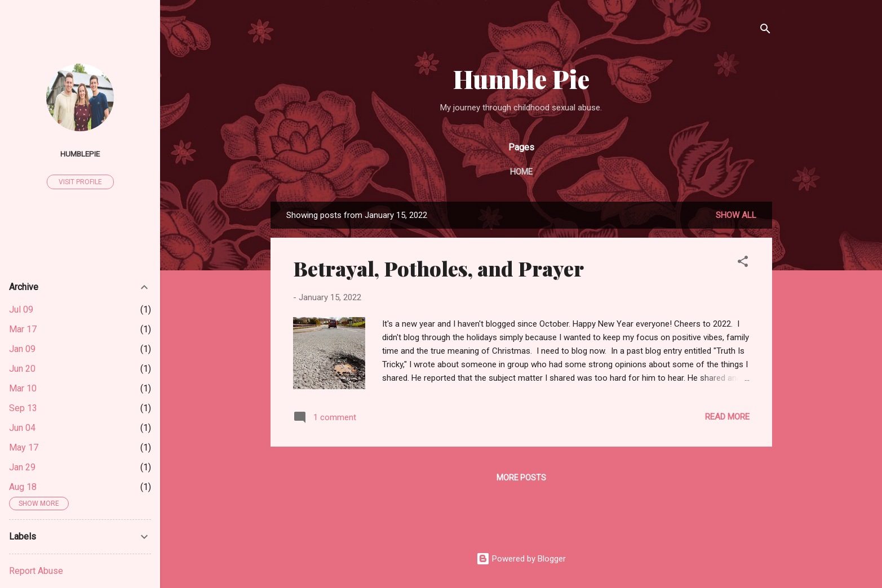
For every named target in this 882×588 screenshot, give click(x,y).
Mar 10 (23, 388)
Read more (727, 417)
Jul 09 (21, 309)
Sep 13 (23, 408)
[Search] (765, 31)
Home (521, 172)
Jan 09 (22, 349)
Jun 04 (22, 428)
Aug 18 (23, 487)
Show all (736, 215)
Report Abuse (36, 571)
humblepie (80, 154)
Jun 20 (22, 369)
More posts (521, 478)
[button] (743, 263)
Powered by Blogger (521, 559)
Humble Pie (521, 79)
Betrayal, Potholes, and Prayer (438, 268)
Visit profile (80, 182)
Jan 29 (22, 467)
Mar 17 (23, 329)
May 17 (24, 447)
